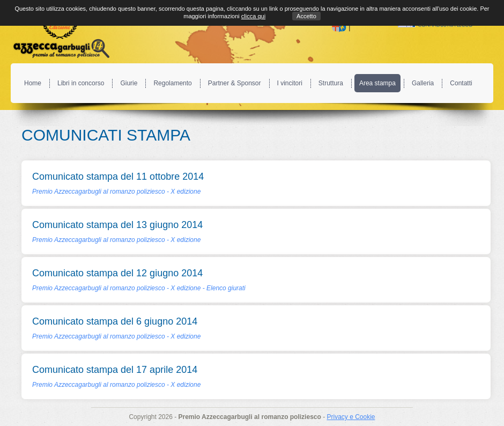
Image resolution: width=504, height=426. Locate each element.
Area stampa (377, 83)
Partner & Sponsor (235, 83)
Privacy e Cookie (351, 417)
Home (33, 83)
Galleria (423, 83)
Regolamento (172, 83)
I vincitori (290, 83)
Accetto (306, 16)
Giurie (129, 83)
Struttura (331, 83)
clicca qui (253, 16)
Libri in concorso (81, 83)
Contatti (461, 83)
